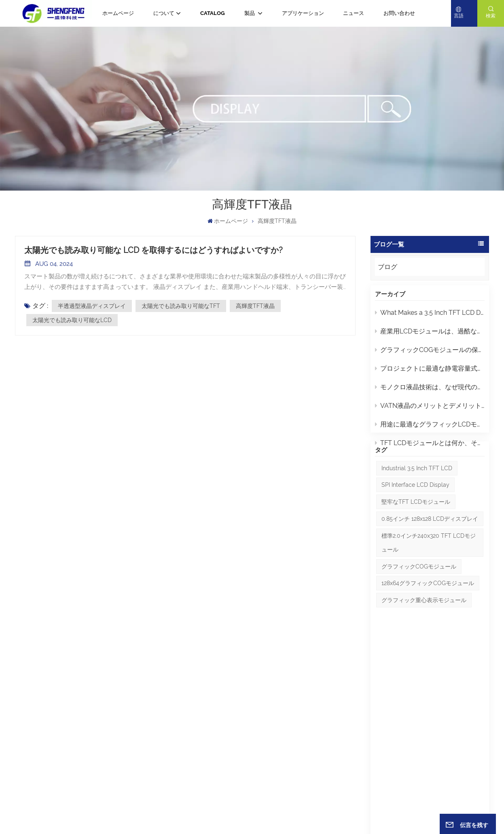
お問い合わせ (399, 13)
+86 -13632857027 (94, 710)
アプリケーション (303, 13)
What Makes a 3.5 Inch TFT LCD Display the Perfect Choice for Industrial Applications (430, 317)
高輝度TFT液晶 (255, 306)
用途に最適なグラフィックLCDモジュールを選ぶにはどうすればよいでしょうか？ (430, 428)
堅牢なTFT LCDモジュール (416, 531)
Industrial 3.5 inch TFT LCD (417, 497)
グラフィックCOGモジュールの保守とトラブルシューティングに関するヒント (430, 354)
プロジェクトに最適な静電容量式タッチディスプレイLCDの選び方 (430, 372)
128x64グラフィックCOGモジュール (428, 612)
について (164, 13)
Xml (288, 812)
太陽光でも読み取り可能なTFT (181, 306)
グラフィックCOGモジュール (419, 595)
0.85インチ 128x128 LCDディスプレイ (430, 547)
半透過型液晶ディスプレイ (92, 306)
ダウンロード (190, 762)
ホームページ (118, 13)
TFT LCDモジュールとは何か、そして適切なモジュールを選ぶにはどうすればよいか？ (430, 447)
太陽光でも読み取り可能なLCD (72, 320)
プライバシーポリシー (320, 812)
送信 (471, 743)
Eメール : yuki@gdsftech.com (53, 779)
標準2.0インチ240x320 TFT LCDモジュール (429, 571)
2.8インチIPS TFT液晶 (289, 733)
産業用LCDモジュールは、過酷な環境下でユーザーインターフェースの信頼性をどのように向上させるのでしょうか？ (430, 335)
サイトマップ (248, 812)
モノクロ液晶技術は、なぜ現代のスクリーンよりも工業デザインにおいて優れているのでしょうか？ (430, 391)
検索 (491, 16)
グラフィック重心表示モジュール (424, 629)
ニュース (354, 13)
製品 (250, 13)
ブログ (388, 267)
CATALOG (213, 13)
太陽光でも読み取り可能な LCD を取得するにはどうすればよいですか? (154, 250)
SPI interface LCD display (415, 514)
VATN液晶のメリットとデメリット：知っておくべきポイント (430, 410)
